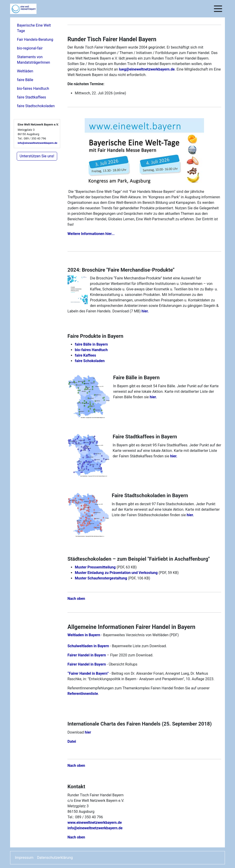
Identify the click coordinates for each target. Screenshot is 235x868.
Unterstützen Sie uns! (37, 156)
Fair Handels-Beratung (35, 40)
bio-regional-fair (30, 48)
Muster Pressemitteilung (95, 567)
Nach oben (76, 599)
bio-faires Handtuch (33, 89)
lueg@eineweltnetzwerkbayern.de (147, 69)
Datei (72, 741)
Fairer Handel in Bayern (87, 655)
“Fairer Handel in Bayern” (88, 673)
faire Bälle (25, 80)
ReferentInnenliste (83, 694)
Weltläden (25, 71)
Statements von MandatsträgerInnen (34, 60)
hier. (145, 311)
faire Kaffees (85, 355)
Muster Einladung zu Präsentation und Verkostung (116, 573)
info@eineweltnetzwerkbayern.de (38, 143)
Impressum (24, 858)
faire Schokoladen (90, 361)
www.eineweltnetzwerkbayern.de (95, 823)
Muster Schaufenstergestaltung (101, 578)
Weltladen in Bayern (84, 635)
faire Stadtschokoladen (36, 106)
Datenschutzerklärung (55, 858)
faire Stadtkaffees (32, 97)
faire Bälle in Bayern (91, 344)
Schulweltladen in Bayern (88, 646)
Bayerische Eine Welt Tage (34, 28)
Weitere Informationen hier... (91, 234)
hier (88, 732)
